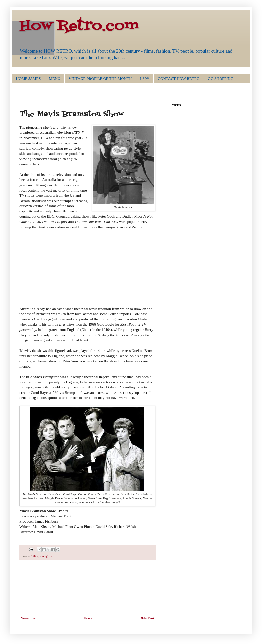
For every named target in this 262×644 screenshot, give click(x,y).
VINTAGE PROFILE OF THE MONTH (100, 79)
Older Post (147, 618)
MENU (55, 79)
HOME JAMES (28, 79)
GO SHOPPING (221, 79)
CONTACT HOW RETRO (179, 79)
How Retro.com (79, 26)
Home (88, 618)
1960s (35, 556)
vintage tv (46, 556)
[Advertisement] (87, 591)
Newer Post (29, 618)
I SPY (145, 79)
